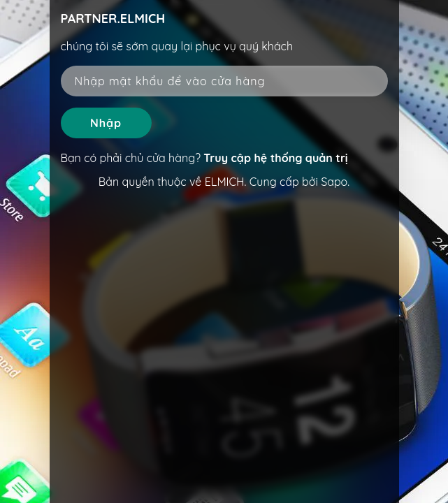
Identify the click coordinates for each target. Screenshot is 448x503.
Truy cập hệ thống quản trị (275, 158)
